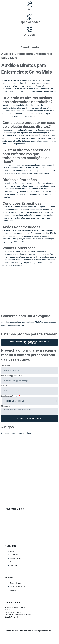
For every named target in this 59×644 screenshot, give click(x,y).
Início (29, 9)
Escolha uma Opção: (10, 396)
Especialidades (29, 22)
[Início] (30, 4)
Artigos (29, 35)
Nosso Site (11, 546)
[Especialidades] (30, 17)
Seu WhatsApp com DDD (12, 376)
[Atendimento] (30, 42)
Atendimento (29, 47)
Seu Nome (6, 365)
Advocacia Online (14, 509)
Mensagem (6, 406)
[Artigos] (30, 30)
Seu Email (5, 386)
